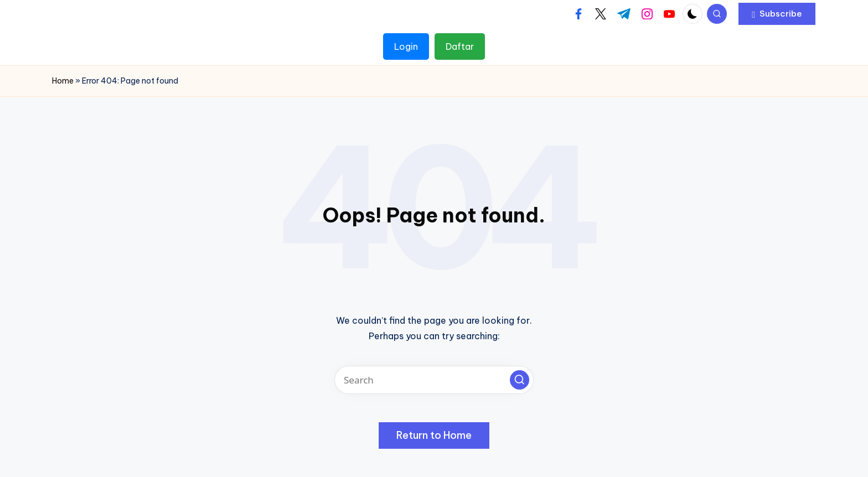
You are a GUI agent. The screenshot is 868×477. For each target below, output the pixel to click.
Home (63, 81)
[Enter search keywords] (434, 380)
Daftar (460, 46)
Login (406, 46)
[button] (777, 14)
